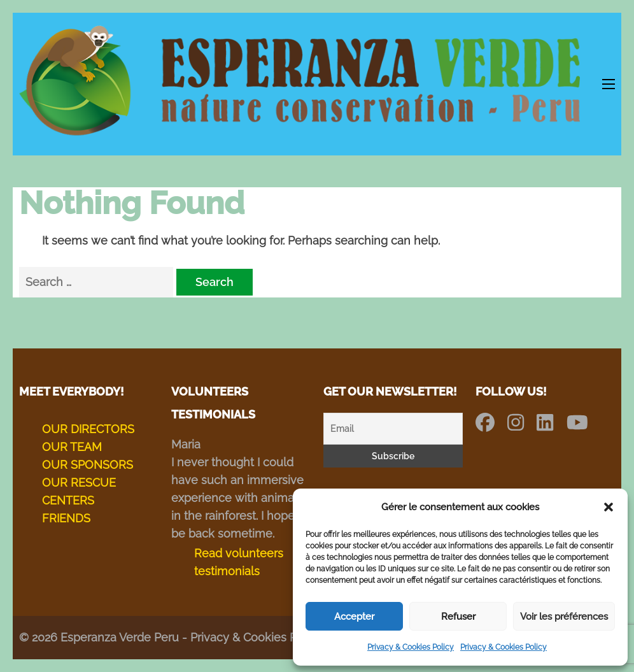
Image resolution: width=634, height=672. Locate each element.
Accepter (354, 617)
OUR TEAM (72, 447)
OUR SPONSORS (88, 465)
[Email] (393, 429)
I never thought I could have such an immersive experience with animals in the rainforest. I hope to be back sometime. (240, 498)
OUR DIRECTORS (88, 429)
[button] (609, 507)
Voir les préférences (564, 617)
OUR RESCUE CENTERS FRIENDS (79, 500)
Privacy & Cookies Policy (411, 647)
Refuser (458, 617)
